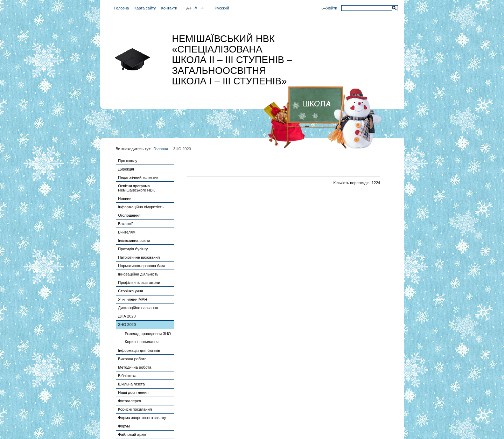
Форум (124, 426)
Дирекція (126, 169)
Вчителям (127, 232)
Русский (222, 8)
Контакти (169, 8)
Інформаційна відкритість (141, 207)
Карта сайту (145, 8)
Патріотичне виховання (139, 257)
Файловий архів (132, 434)
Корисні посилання (142, 342)
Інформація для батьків (139, 350)
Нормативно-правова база (142, 266)
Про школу (128, 161)
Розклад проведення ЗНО (148, 334)
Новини (125, 198)
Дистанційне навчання (138, 308)
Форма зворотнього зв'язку (142, 418)
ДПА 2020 (127, 316)
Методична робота (135, 367)
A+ (189, 8)
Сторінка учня (130, 291)
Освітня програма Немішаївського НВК (136, 188)
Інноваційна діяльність (138, 274)
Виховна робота (132, 359)
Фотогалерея (129, 401)
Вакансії (125, 224)
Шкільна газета (131, 384)
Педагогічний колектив (138, 177)
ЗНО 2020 (127, 325)
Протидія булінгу (133, 249)
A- (203, 8)
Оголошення (129, 215)
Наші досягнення (133, 392)
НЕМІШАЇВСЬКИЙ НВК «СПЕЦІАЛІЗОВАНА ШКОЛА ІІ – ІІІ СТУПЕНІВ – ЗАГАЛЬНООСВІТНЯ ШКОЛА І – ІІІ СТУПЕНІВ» (232, 60)
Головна (122, 8)
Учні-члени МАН (132, 299)
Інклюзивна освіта (134, 241)
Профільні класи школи (139, 283)
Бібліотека (127, 376)
